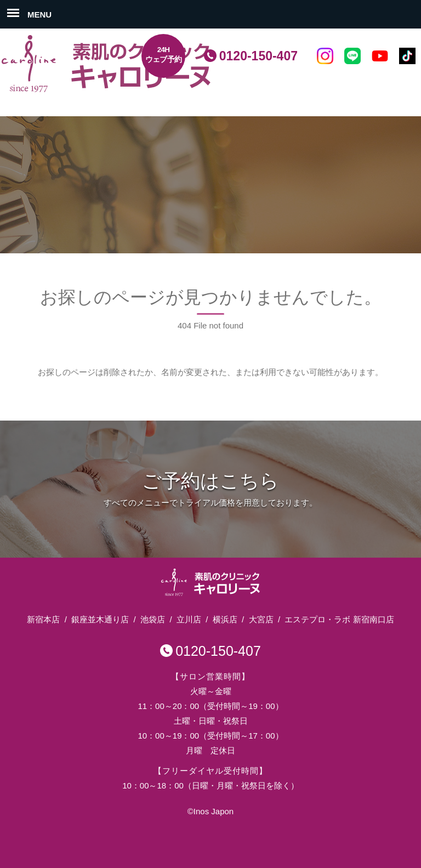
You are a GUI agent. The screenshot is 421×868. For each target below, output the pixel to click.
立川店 (189, 619)
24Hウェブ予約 (164, 55)
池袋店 (153, 619)
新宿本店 (43, 619)
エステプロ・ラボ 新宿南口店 (339, 619)
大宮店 (261, 619)
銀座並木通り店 (100, 619)
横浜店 (225, 619)
